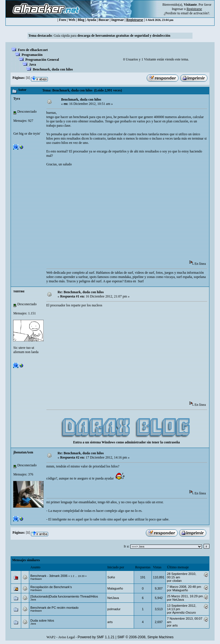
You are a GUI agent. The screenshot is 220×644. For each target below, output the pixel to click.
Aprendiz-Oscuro (184, 612)
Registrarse (135, 20)
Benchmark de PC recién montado (54, 608)
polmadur (114, 609)
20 (83, 576)
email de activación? (195, 13)
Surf (141, 281)
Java (32, 64)
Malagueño (115, 588)
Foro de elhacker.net (33, 50)
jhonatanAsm (23, 452)
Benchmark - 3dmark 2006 (49, 576)
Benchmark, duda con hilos (53, 69)
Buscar (104, 20)
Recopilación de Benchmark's (51, 587)
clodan (177, 581)
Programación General (42, 60)
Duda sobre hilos (42, 620)
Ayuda (91, 20)
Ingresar (177, 9)
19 (79, 576)
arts (110, 622)
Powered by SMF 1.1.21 (96, 637)
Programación (32, 55)
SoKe (111, 577)
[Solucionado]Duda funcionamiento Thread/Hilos (64, 596)
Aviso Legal (66, 637)
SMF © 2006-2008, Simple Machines (146, 637)
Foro (62, 20)
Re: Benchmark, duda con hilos (81, 292)
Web (72, 20)
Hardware (36, 579)
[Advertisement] (133, 215)
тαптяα (19, 291)
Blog (81, 20)
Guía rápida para (112, 36)
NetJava (113, 598)
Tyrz (17, 99)
